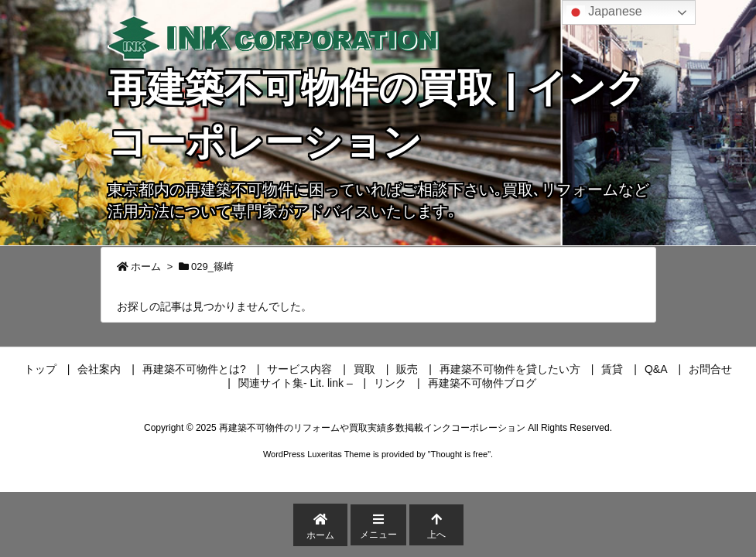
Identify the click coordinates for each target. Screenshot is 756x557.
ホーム (146, 267)
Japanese (604, 12)
